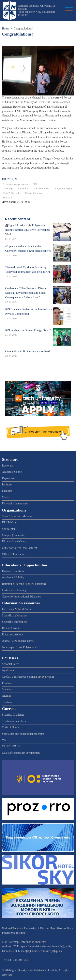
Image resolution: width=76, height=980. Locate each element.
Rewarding (23, 189)
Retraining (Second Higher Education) (24, 584)
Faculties (7, 491)
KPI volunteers (42, 189)
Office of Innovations (14, 554)
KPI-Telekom (10, 522)
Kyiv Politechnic (11, 193)
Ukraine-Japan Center (14, 541)
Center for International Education (21, 597)
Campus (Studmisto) (14, 535)
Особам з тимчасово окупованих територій (28, 677)
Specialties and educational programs (23, 734)
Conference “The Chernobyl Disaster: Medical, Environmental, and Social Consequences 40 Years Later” (27, 293)
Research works (11, 628)
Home (5, 29)
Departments (9, 478)
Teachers (7, 702)
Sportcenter (9, 529)
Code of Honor (11, 727)
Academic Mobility (13, 577)
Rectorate (7, 466)
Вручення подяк (64, 189)
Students (7, 689)
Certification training (14, 590)
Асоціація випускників (15, 184)
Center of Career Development (19, 548)
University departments (15, 504)
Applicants (8, 670)
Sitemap (14, 942)
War (4, 740)
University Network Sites (16, 609)
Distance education (13, 571)
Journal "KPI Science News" (18, 641)
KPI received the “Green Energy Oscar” (28, 330)
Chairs (6, 497)
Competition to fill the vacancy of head (27, 351)
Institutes (7, 485)
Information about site (33, 942)
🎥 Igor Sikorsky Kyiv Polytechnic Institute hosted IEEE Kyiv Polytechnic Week (28, 230)
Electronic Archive (13, 635)
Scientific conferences (15, 622)
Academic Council (13, 472)
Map (5, 942)
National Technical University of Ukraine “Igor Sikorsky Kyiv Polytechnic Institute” (37, 10)
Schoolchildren (11, 664)
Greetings (8, 189)
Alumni (6, 696)
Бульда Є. (8, 198)
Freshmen (8, 683)
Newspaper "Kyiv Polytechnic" (20, 647)
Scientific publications (15, 616)
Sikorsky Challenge (13, 715)
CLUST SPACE (11, 746)
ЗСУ (35, 184)
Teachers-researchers (14, 721)
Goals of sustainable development (21, 753)
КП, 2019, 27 (10, 179)
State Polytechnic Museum (17, 516)
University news (34, 193)
